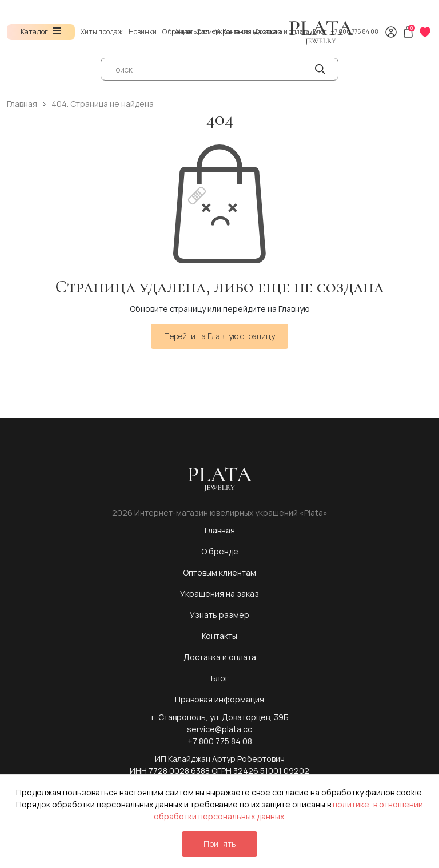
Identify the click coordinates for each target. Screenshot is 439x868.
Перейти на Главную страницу (219, 336)
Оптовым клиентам (219, 572)
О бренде (220, 551)
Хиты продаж (102, 32)
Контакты (237, 31)
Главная (220, 530)
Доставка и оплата (282, 31)
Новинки (143, 32)
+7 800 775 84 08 (354, 31)
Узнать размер (197, 31)
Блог (320, 31)
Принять (219, 844)
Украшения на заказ (219, 594)
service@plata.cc (219, 729)
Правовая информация (219, 699)
